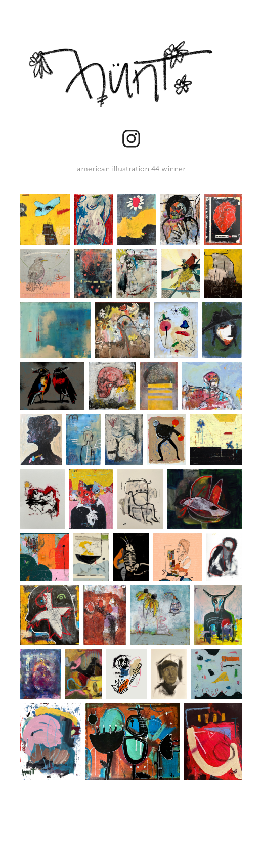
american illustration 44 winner (131, 169)
